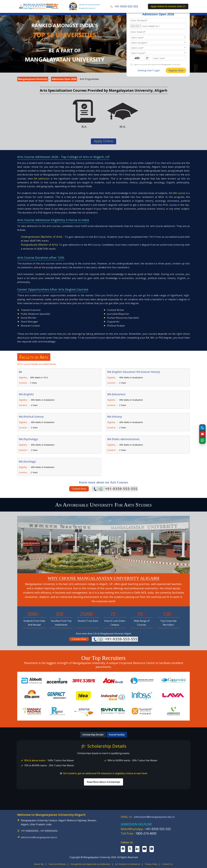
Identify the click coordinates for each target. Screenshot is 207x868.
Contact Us (167, 864)
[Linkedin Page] (137, 849)
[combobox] (136, 26)
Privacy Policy (151, 864)
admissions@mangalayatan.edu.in (39, 837)
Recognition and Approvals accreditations (91, 864)
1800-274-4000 (146, 833)
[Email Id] (158, 32)
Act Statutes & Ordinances (128, 864)
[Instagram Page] (152, 849)
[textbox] (158, 37)
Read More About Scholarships (103, 782)
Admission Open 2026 (64, 79)
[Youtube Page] (144, 849)
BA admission (42, 179)
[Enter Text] (169, 58)
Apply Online (103, 141)
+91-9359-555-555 (121, 489)
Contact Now (79, 489)
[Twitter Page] (130, 849)
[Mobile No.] (158, 26)
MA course (179, 193)
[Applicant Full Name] (158, 20)
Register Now (176, 70)
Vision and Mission (57, 864)
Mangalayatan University (33, 79)
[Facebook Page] (123, 849)
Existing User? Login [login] (149, 70)
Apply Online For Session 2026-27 (168, 6)
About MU (39, 864)
